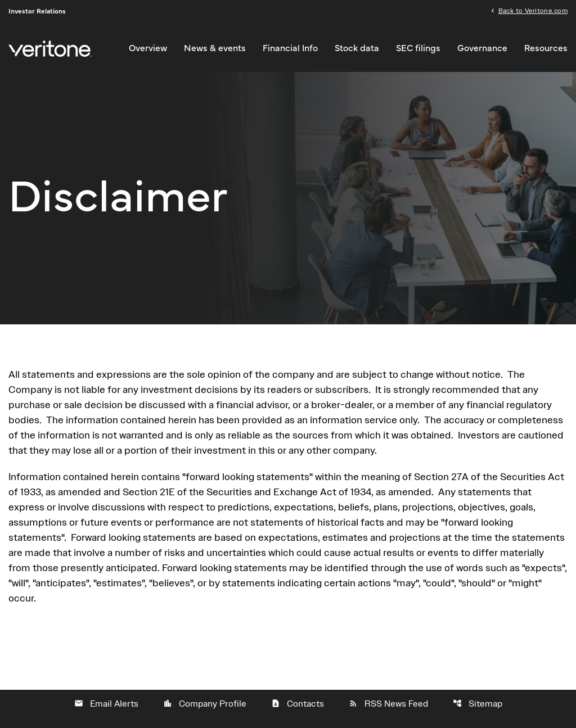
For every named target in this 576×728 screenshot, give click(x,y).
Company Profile (205, 704)
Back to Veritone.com (533, 10)
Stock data (357, 48)
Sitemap (478, 704)
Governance (482, 48)
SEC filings (418, 48)
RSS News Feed (388, 704)
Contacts (298, 704)
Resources (546, 48)
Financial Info (290, 48)
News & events (215, 48)
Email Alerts (106, 704)
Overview (148, 48)
